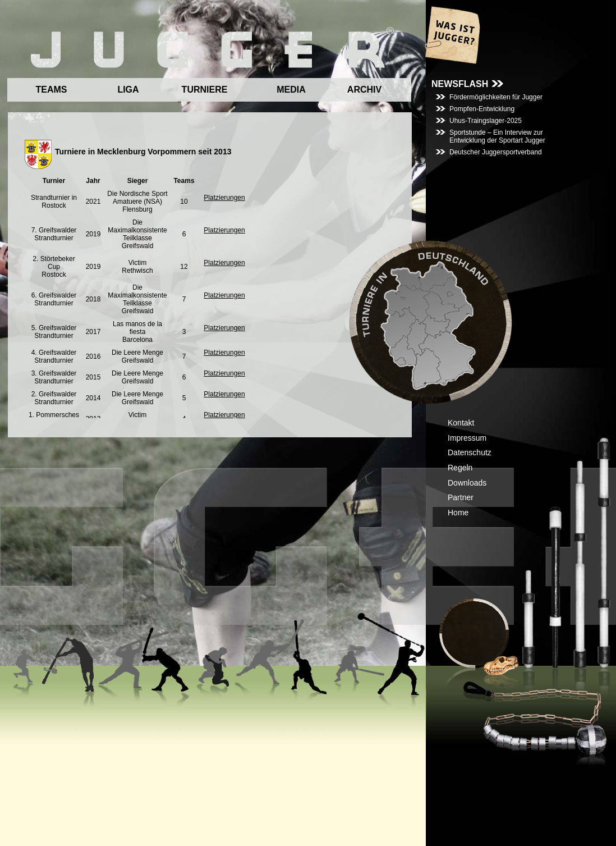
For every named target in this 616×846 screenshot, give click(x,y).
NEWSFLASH (460, 84)
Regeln (460, 468)
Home (458, 513)
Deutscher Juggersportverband (496, 152)
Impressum (467, 438)
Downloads (467, 483)
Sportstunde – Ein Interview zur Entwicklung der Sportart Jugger (497, 136)
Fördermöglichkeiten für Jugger (496, 97)
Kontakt (461, 423)
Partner (461, 497)
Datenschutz (470, 452)
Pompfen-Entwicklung (482, 109)
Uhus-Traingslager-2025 (486, 121)
